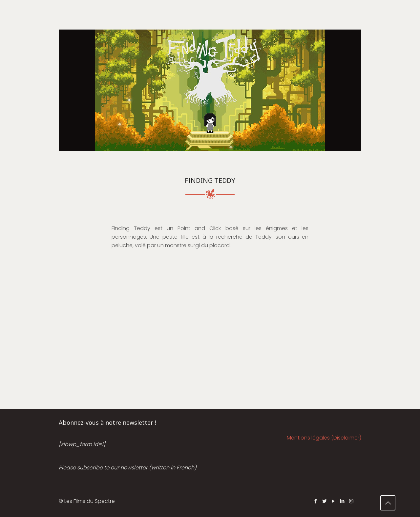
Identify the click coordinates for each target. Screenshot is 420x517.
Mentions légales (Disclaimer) (324, 438)
